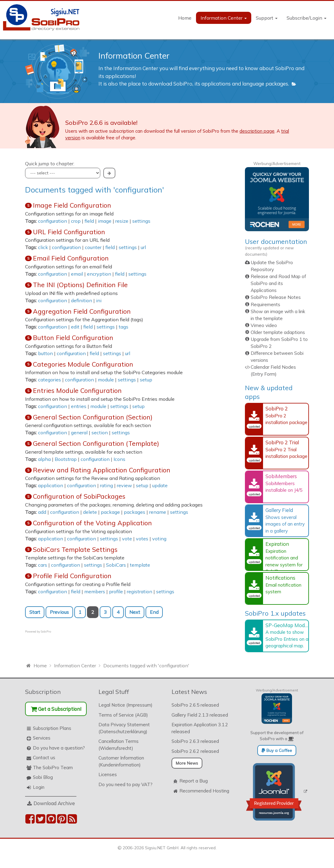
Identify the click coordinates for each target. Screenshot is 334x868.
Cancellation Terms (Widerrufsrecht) (119, 745)
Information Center (224, 18)
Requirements (265, 304)
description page (257, 131)
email (77, 274)
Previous (59, 612)
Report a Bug (194, 781)
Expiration (277, 544)
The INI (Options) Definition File (80, 285)
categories (50, 380)
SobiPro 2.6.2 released (195, 751)
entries (79, 406)
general (79, 432)
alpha (44, 459)
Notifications (280, 578)
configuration (53, 221)
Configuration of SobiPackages (79, 496)
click (43, 247)
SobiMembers (281, 476)
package (110, 512)
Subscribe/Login (307, 18)
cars (43, 565)
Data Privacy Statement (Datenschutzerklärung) (124, 728)
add (42, 512)
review (124, 485)
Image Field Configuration (72, 205)
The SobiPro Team (53, 768)
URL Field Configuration (69, 232)
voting (159, 539)
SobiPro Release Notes (276, 297)
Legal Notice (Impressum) (125, 705)
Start (35, 612)
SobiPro (46, 632)
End (154, 612)
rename (158, 512)
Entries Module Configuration (77, 390)
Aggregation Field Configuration (82, 311)
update (160, 485)
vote (127, 539)
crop (76, 221)
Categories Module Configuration (83, 364)
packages (135, 512)
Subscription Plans (52, 728)
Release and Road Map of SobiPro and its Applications (278, 283)
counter (93, 247)
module (106, 380)
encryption (99, 274)
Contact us (44, 758)
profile (116, 591)
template (140, 565)
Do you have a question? (59, 748)
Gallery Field (279, 510)
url (143, 247)
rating (106, 485)
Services (42, 738)
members (95, 591)
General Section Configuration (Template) (96, 443)
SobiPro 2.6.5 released (195, 705)
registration (140, 591)
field (89, 221)
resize (122, 221)
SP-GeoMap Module (289, 625)
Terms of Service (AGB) (123, 715)
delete (90, 512)
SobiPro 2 (277, 408)
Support (267, 18)
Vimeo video (264, 325)
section (100, 432)
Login (39, 787)
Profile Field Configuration (72, 576)
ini (99, 300)
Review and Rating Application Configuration (102, 470)
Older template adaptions (278, 332)
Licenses (108, 774)
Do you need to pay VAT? (125, 784)
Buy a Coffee (277, 750)
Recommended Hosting (204, 791)
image (105, 221)
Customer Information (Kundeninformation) (121, 761)
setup (146, 380)
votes (142, 539)
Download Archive (54, 803)
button (45, 353)
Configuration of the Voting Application (92, 523)
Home (185, 18)
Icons (119, 459)
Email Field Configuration (71, 258)
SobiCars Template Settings (75, 549)
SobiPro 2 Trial (282, 442)
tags (124, 327)
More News (187, 763)
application (51, 485)
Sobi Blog (43, 777)
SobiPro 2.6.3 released (195, 741)
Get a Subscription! (56, 709)
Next (135, 612)
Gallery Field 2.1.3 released (200, 715)
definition (82, 300)
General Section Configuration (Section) (93, 417)
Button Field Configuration (73, 338)
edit (75, 327)
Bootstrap (66, 459)
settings (141, 221)
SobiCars (116, 565)
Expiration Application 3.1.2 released (200, 728)
